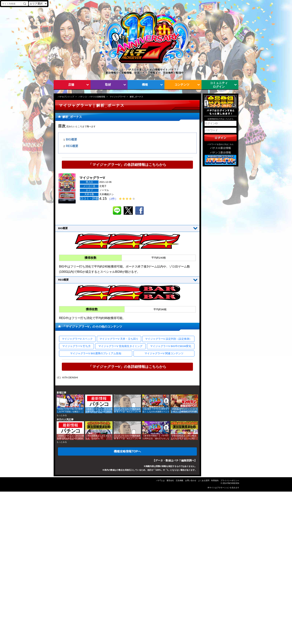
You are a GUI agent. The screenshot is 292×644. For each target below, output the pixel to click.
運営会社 (170, 480)
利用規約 (215, 480)
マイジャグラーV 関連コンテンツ (164, 353)
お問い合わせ (191, 480)
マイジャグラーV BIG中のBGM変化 (171, 346)
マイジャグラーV (118, 97)
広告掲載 (180, 480)
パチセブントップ (66, 97)
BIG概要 (71, 139)
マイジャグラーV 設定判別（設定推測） (168, 339)
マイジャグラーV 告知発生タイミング (120, 346)
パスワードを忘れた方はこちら (220, 144)
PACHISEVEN (233, 483)
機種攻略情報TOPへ (127, 451)
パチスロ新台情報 (220, 148)
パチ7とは (160, 480)
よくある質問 (204, 480)
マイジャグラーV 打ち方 (76, 346)
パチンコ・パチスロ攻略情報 (92, 97)
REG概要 (72, 146)
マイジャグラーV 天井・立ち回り (119, 339)
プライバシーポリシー (230, 480)
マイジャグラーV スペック (77, 339)
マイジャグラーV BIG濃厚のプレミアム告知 (96, 353)
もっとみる (62, 415)
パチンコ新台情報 (220, 153)
